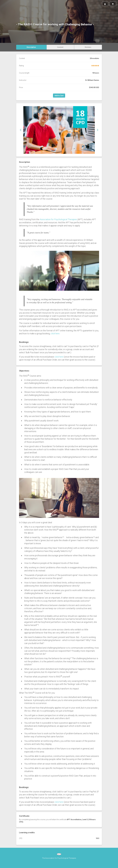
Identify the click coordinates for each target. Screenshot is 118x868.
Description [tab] (31, 47)
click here (55, 334)
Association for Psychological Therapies (58, 219)
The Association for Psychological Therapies (59, 858)
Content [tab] (60, 47)
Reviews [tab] (88, 47)
